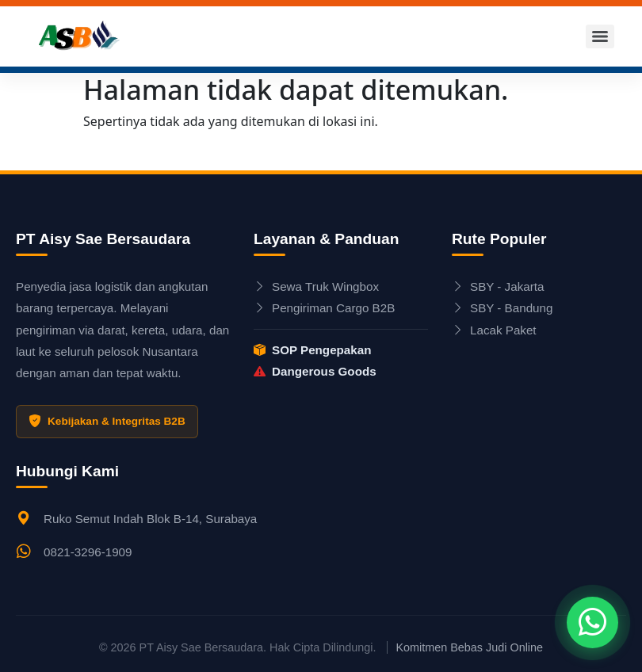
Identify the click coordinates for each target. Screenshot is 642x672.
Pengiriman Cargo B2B (324, 308)
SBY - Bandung (502, 308)
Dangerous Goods (315, 371)
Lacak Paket (494, 330)
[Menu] (600, 36)
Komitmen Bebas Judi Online (469, 647)
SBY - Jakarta (498, 286)
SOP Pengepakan (313, 350)
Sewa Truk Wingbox (316, 286)
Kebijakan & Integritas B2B (107, 422)
